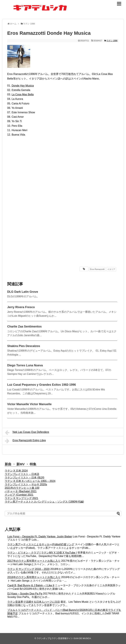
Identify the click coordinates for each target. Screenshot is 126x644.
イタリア (111, 269)
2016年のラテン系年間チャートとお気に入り (34, 577)
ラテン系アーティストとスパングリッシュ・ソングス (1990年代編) (44, 502)
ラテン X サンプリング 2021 (21, 498)
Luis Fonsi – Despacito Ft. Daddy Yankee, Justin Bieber (40, 537)
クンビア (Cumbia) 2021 (19, 495)
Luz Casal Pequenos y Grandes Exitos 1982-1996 (42, 385)
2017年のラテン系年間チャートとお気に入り (34, 561)
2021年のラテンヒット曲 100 (22, 488)
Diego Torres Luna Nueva (25, 365)
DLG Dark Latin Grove (23, 292)
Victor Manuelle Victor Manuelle (29, 404)
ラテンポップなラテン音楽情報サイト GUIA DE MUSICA (64, 638)
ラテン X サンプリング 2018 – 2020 (28, 569)
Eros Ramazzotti (97, 269)
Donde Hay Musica (23, 86)
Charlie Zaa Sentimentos (24, 327)
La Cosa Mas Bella (23, 94)
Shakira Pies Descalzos (24, 346)
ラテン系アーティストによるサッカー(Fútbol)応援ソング (41, 544)
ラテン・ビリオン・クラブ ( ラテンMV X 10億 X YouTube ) (42, 553)
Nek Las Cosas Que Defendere (27, 433)
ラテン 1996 (112, 41)
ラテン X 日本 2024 (16, 471)
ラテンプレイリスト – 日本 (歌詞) (25, 478)
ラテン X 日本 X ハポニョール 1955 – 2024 (30, 481)
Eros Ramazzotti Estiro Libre (25, 441)
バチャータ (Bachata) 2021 (21, 491)
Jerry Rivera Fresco (21, 307)
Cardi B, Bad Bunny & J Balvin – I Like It (31, 585)
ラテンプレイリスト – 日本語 (22, 474)
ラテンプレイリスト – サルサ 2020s (26, 484)
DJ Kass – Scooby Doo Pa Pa (25, 594)
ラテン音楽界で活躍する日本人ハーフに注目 (34, 602)
